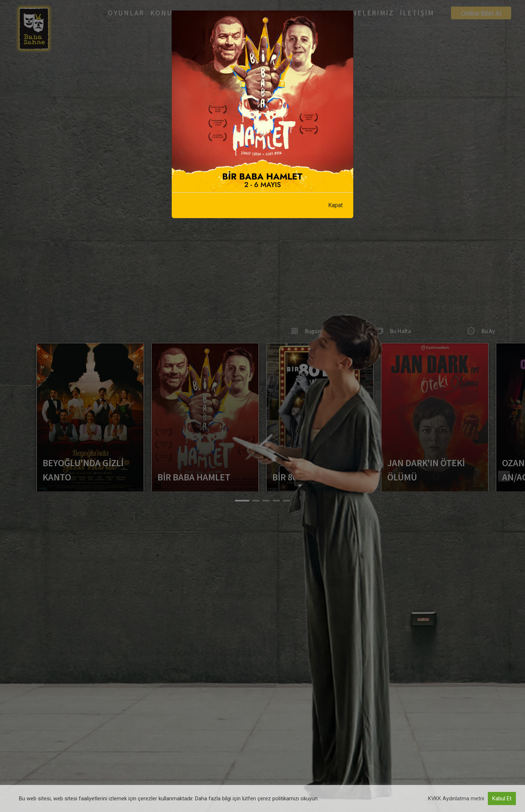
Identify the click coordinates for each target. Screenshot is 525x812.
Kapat (335, 205)
